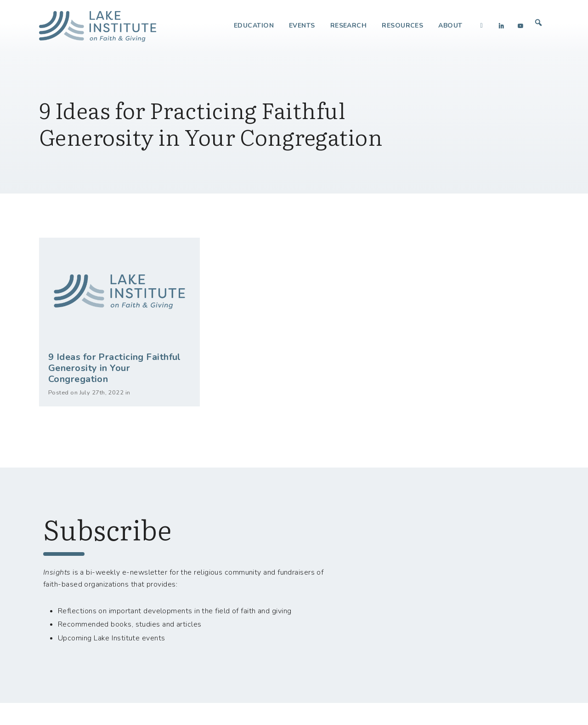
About (450, 26)
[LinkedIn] (501, 26)
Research (349, 26)
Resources (402, 26)
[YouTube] (520, 26)
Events (302, 26)
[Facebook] (482, 26)
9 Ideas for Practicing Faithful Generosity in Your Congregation (115, 368)
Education (254, 26)
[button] (538, 23)
